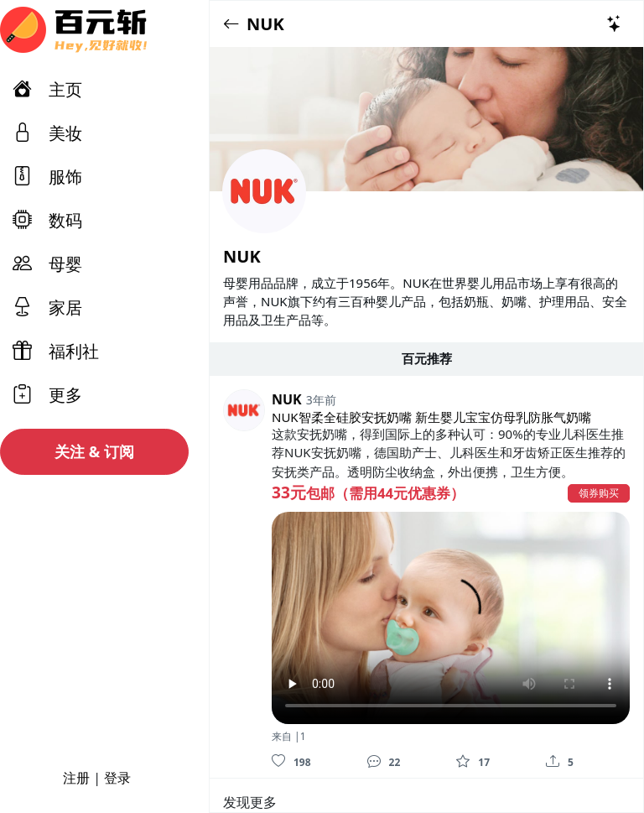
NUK (265, 24)
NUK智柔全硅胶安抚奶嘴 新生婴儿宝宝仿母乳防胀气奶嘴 (431, 417)
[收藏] (463, 761)
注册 (76, 778)
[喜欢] (278, 761)
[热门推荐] (615, 24)
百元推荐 (427, 358)
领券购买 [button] (599, 493)
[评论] (374, 761)
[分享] (553, 761)
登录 (117, 778)
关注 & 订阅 (94, 451)
